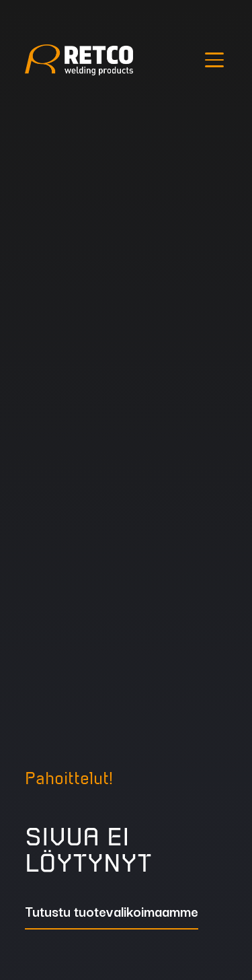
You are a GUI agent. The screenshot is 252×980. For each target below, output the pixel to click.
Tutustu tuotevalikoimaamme (112, 913)
